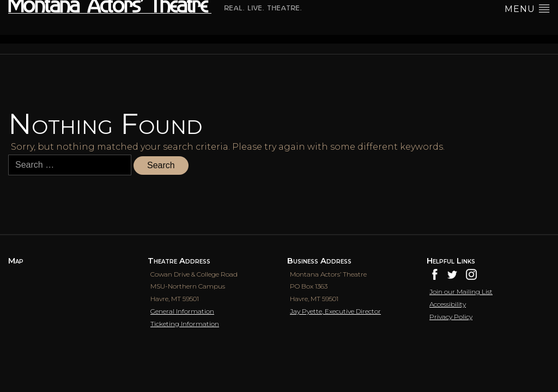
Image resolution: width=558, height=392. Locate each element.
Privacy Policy (451, 317)
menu (527, 8)
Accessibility (448, 304)
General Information (182, 311)
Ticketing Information (185, 324)
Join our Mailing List (461, 292)
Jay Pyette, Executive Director (335, 311)
